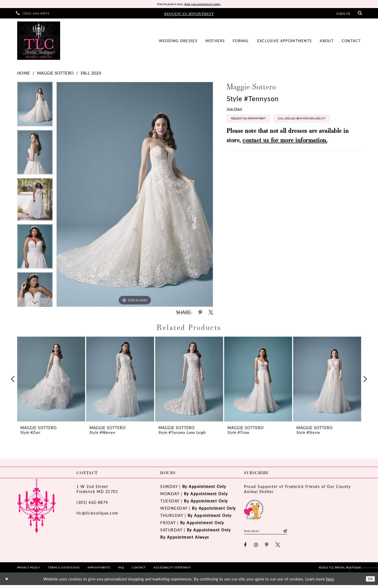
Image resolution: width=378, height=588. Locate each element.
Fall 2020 (91, 74)
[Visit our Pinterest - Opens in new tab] (267, 548)
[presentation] (51, 380)
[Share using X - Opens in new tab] (211, 313)
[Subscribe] (297, 533)
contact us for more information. (285, 160)
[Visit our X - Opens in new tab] (278, 548)
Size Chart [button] (236, 111)
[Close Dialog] (8, 582)
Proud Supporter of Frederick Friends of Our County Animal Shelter (297, 490)
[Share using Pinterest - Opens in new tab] (200, 313)
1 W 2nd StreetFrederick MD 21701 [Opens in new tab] (97, 490)
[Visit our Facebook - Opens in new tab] (246, 548)
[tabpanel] (35, 107)
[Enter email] (272, 533)
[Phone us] (33, 14)
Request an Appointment (256, 123)
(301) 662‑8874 (92, 503)
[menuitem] (33, 14)
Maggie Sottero (55, 74)
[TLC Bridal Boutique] (39, 42)
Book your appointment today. (207, 4)
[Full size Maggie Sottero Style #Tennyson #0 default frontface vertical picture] (135, 195)
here (330, 582)
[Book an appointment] (189, 14)
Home (24, 74)
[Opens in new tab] (254, 510)
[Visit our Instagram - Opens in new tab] (256, 548)
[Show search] (360, 14)
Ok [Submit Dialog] (369, 581)
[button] (343, 14)
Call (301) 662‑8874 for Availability (264, 137)
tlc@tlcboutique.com (97, 514)
